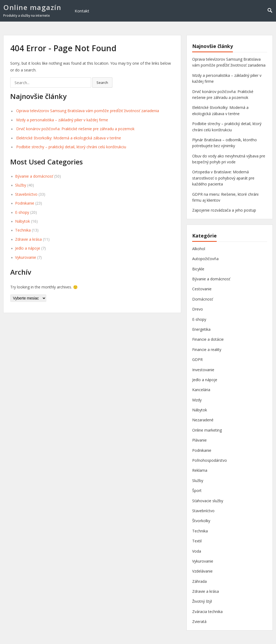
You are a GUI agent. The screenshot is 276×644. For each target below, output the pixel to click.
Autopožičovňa (205, 259)
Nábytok (23, 221)
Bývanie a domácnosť (34, 176)
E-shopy (22, 212)
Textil (197, 541)
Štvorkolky (201, 521)
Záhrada (199, 581)
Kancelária (201, 390)
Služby (21, 185)
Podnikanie (25, 203)
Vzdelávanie (202, 571)
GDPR (197, 359)
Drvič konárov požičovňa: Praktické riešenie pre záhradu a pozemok (75, 129)
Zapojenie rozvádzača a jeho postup (224, 210)
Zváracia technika (207, 612)
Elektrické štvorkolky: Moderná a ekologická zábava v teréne (69, 138)
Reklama (200, 470)
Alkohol (199, 249)
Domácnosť (203, 299)
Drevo (198, 309)
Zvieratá (199, 621)
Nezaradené (203, 420)
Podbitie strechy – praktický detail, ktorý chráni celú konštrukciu (71, 147)
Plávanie (199, 440)
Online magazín (32, 7)
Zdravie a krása (28, 239)
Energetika (201, 329)
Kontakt (82, 11)
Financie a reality (207, 349)
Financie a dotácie (208, 339)
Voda (197, 551)
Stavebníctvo (26, 194)
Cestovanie (202, 289)
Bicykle (198, 269)
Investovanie (203, 370)
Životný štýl (202, 601)
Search (102, 82)
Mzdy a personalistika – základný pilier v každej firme (62, 120)
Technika (23, 230)
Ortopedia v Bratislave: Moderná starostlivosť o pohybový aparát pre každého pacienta (223, 178)
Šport (197, 490)
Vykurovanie (26, 257)
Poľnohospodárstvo (210, 460)
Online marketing (207, 430)
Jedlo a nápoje (28, 248)
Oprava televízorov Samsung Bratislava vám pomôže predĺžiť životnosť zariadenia (88, 111)
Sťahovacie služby (208, 501)
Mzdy (197, 400)
